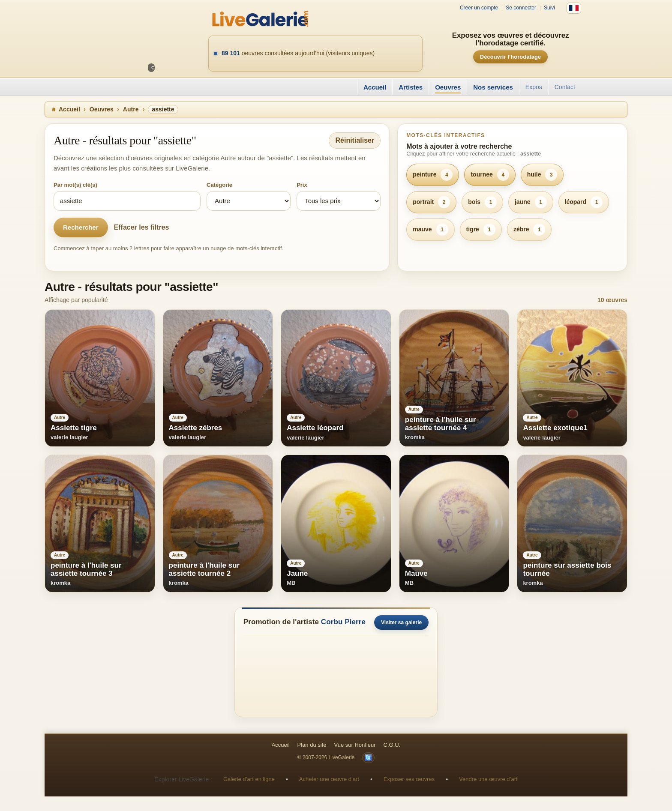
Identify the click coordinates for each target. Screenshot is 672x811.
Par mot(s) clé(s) (75, 185)
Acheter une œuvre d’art (329, 779)
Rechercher (81, 227)
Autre (131, 109)
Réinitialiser (355, 140)
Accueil (375, 87)
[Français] (574, 8)
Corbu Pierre (343, 622)
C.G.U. (392, 745)
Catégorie (219, 185)
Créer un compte (479, 8)
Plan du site (312, 745)
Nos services (493, 87)
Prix (302, 185)
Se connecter (521, 8)
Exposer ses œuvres (409, 779)
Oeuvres (448, 87)
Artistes (411, 87)
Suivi (549, 8)
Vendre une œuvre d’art (488, 779)
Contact (565, 87)
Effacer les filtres (142, 227)
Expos (534, 87)
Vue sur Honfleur (355, 745)
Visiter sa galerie (401, 622)
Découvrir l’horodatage (510, 57)
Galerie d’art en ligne (249, 779)
